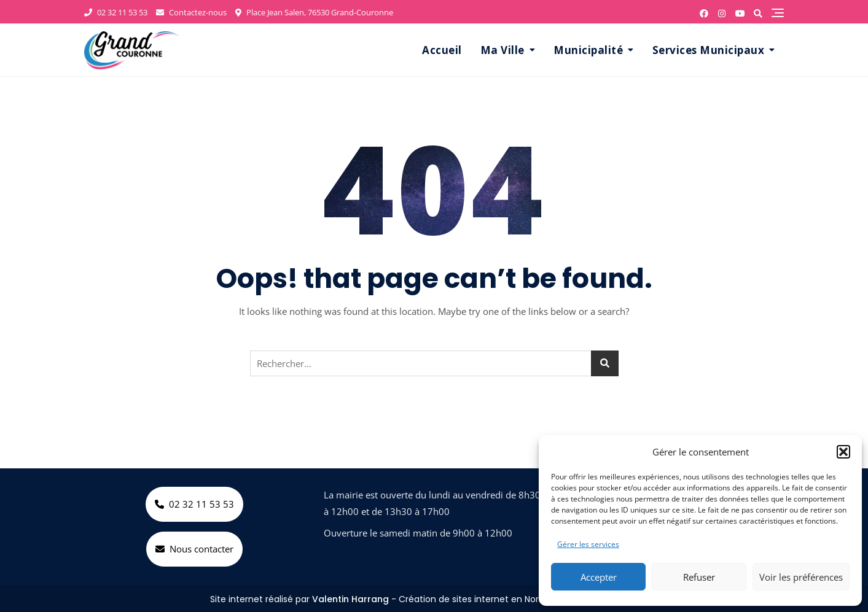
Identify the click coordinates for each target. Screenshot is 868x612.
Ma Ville (502, 50)
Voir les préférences (801, 577)
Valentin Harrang (350, 599)
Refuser (699, 577)
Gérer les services (588, 544)
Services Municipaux (709, 50)
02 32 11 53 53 (116, 12)
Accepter (599, 577)
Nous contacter (194, 549)
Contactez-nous (191, 12)
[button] (843, 452)
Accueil (442, 50)
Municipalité (588, 50)
